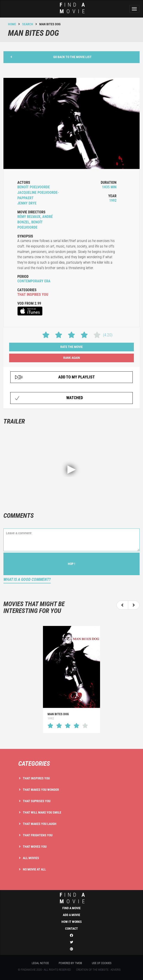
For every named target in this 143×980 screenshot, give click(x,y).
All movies (31, 858)
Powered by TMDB (70, 963)
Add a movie (71, 915)
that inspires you (33, 295)
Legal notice (40, 963)
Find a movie (71, 908)
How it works (72, 922)
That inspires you (36, 778)
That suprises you (37, 801)
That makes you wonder (41, 790)
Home (12, 24)
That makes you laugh (40, 824)
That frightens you (38, 835)
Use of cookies (102, 963)
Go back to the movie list (51, 57)
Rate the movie (71, 347)
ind (70, 8)
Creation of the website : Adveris (98, 970)
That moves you (35, 847)
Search (28, 24)
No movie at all (34, 869)
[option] (71, 679)
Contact (71, 929)
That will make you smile (42, 812)
